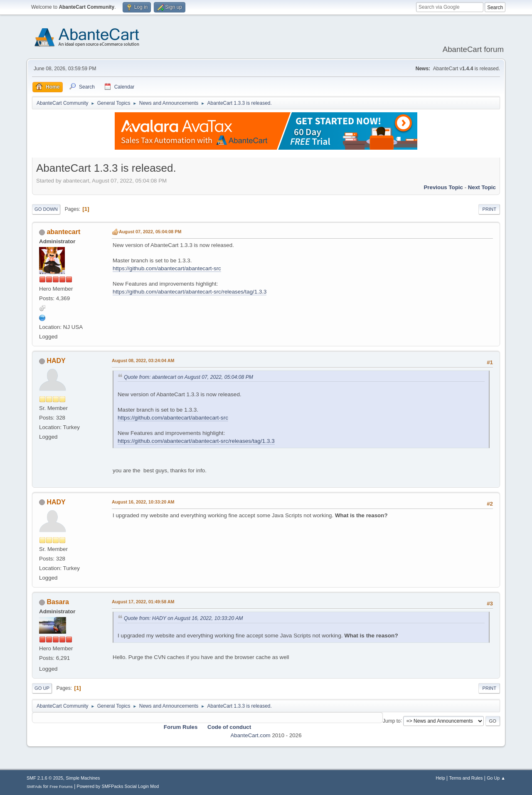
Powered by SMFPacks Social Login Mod (118, 786)
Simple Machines (83, 778)
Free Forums (61, 786)
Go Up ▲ (496, 778)
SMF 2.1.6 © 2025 (45, 778)
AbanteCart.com (250, 735)
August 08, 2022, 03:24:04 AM (143, 360)
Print (489, 209)
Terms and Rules (466, 778)
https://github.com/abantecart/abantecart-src (167, 268)
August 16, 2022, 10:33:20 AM (143, 502)
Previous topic (443, 187)
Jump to (392, 721)
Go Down (46, 209)
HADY (56, 361)
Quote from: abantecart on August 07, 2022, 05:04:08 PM (188, 377)
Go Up (42, 688)
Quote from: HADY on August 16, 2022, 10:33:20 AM (183, 618)
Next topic (482, 187)
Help (441, 778)
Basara (58, 602)
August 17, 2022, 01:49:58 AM (143, 602)
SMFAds (34, 786)
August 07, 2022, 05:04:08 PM (150, 232)
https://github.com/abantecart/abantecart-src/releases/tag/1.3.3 (190, 292)
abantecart (63, 232)
